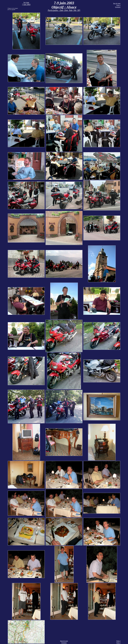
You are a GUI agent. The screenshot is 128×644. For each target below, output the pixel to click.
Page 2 (118, 5)
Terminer (118, 7)
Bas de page (117, 3)
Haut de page (64, 641)
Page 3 (118, 643)
